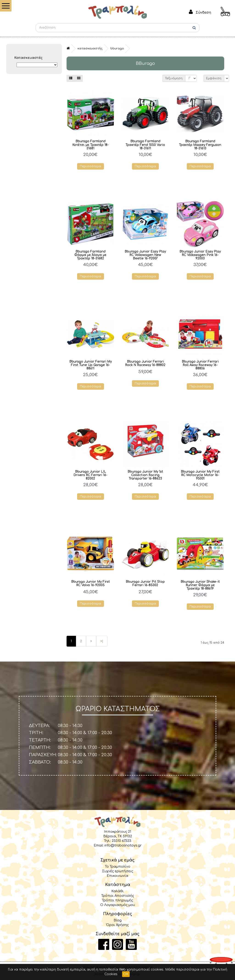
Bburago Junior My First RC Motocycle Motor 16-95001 (200, 475)
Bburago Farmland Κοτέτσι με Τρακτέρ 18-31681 (91, 145)
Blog (118, 920)
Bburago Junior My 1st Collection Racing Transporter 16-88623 (145, 475)
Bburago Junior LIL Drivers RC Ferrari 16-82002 (90, 475)
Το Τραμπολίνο (118, 866)
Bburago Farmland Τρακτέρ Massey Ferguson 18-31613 (200, 145)
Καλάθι (117, 891)
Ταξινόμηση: (174, 78)
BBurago (117, 48)
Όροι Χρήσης (117, 925)
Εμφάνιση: (214, 78)
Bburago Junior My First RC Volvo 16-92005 (91, 583)
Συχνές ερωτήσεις (118, 871)
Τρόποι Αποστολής (118, 896)
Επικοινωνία (117, 876)
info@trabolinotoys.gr (123, 845)
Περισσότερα (91, 166)
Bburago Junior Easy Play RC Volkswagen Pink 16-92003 (200, 255)
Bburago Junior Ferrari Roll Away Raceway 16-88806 (200, 365)
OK (126, 974)
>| (102, 641)
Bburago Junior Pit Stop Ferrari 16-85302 (145, 583)
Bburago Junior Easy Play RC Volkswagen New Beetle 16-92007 (145, 255)
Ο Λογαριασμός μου (118, 905)
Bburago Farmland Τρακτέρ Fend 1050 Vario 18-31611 (145, 145)
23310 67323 (122, 841)
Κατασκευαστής (90, 48)
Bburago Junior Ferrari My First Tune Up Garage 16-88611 (91, 365)
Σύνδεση (203, 12)
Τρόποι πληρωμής (117, 900)
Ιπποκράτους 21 (117, 832)
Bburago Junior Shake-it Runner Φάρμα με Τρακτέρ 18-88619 (200, 585)
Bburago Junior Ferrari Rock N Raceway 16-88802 (145, 363)
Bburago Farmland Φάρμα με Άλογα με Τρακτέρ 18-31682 (90, 255)
